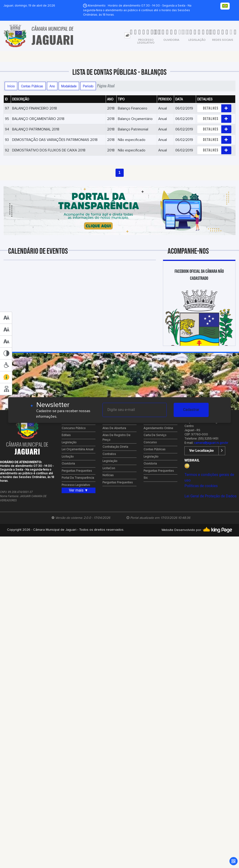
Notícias (108, 475)
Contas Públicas (32, 86)
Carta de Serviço (155, 435)
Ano (52, 86)
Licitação (68, 457)
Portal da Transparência (78, 478)
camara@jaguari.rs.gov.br (211, 443)
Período (88, 86)
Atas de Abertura (114, 428)
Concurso (150, 443)
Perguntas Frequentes (77, 471)
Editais (66, 435)
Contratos (109, 454)
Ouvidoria (68, 464)
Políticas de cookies (201, 486)
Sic (146, 478)
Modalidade (69, 86)
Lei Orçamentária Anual (77, 449)
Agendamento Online (158, 428)
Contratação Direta (115, 447)
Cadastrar (191, 410)
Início (11, 86)
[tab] (127, 35)
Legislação (69, 443)
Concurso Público (74, 428)
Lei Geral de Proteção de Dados (210, 496)
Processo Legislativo (76, 485)
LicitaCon (109, 468)
